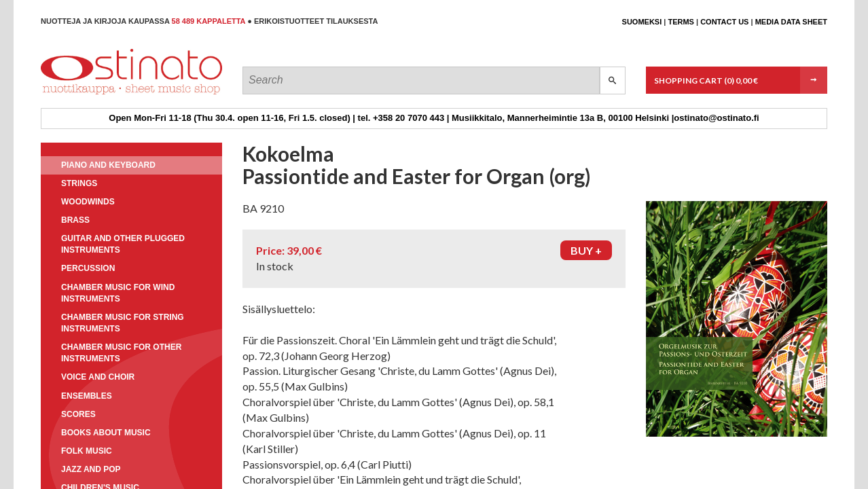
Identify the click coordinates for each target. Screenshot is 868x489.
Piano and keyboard (108, 165)
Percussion (88, 268)
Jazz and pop (91, 469)
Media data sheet (791, 22)
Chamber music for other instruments (121, 353)
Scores (78, 414)
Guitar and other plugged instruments (123, 244)
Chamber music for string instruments (123, 323)
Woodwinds (88, 202)
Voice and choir (98, 377)
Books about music (106, 433)
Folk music (87, 451)
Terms (681, 22)
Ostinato (102, 94)
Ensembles (87, 396)
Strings (79, 183)
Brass (75, 220)
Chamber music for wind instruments (118, 293)
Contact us (724, 22)
